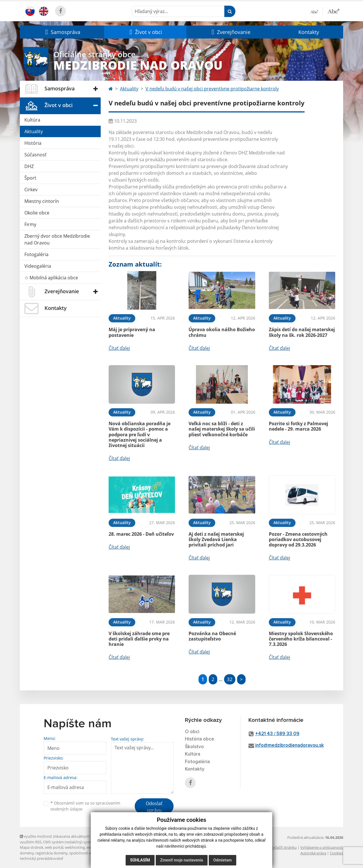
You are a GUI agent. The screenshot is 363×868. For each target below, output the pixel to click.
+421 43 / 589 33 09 (277, 734)
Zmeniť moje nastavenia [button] (182, 860)
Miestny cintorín (42, 201)
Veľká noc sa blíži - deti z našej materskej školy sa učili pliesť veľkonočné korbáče (222, 429)
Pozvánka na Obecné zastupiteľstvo (212, 636)
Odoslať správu (154, 807)
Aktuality (34, 131)
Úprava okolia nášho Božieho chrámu (222, 332)
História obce (200, 739)
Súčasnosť (35, 155)
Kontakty (309, 32)
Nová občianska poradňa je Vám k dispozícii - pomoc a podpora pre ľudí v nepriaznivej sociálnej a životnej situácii (140, 434)
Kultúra (32, 120)
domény (27, 853)
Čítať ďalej (119, 348)
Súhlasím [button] (140, 860)
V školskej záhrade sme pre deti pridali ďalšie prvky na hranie (139, 639)
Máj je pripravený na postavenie (132, 332)
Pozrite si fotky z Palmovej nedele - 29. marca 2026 (298, 426)
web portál (54, 847)
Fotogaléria (36, 254)
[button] (62, 32)
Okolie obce (37, 213)
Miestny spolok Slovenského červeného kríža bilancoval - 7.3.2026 (301, 639)
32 (230, 679)
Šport (30, 178)
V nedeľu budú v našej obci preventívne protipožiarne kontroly (212, 89)
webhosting (75, 847)
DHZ (29, 166)
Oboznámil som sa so (85, 806)
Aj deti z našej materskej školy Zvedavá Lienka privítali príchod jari (216, 539)
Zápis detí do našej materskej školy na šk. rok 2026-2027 (302, 332)
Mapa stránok (32, 847)
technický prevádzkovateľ (41, 858)
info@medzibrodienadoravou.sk (290, 745)
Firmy (30, 224)
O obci (192, 732)
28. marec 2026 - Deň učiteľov (141, 534)
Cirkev (31, 190)
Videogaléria (38, 266)
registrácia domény (51, 853)
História (33, 143)
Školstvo (194, 747)
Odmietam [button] (222, 860)
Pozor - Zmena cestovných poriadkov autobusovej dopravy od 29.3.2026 (298, 539)
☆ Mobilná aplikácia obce (51, 278)
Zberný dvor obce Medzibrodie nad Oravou (57, 239)
